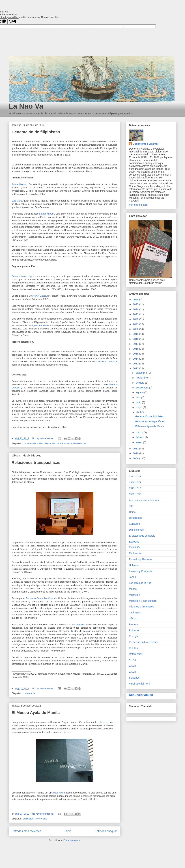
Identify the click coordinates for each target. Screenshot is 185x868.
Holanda (134, 565)
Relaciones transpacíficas (36, 463)
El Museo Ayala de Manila (36, 713)
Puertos (133, 648)
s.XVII (132, 666)
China (132, 512)
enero (139, 442)
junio (139, 402)
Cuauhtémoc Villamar (146, 144)
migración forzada (40, 325)
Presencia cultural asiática (58, 443)
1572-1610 (135, 488)
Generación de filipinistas (36, 132)
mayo (139, 407)
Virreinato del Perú (139, 684)
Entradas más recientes (26, 831)
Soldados (134, 678)
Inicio (68, 831)
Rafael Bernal (19, 184)
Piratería (134, 624)
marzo (140, 432)
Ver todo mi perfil (138, 205)
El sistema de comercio (142, 536)
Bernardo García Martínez (40, 598)
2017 (136, 344)
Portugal (134, 636)
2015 (136, 354)
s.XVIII (133, 672)
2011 (136, 449)
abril (139, 412)
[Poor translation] (13, 21)
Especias (134, 542)
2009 (136, 458)
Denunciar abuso (141, 695)
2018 (136, 339)
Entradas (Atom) (72, 840)
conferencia (29, 693)
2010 (136, 453)
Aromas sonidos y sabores (144, 500)
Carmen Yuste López (23, 276)
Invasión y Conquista (141, 571)
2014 (136, 359)
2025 (136, 304)
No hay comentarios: (43, 438)
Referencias (80, 443)
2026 (136, 299)
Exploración (136, 553)
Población (135, 630)
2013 (136, 364)
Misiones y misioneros (141, 607)
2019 (136, 334)
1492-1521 (135, 476)
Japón (132, 577)
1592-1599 (135, 494)
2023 (136, 314)
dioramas (104, 722)
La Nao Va (26, 106)
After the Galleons (39, 296)
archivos (80, 625)
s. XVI (132, 660)
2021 (136, 324)
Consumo (134, 524)
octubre (140, 383)
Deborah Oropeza (107, 361)
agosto (140, 392)
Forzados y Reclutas (141, 559)
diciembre (142, 373)
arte (131, 506)
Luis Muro (17, 201)
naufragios (135, 613)
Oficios (133, 618)
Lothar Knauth (47, 214)
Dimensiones (136, 530)
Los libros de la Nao (33, 443)
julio (138, 397)
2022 (136, 319)
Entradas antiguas (106, 831)
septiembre (142, 388)
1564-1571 (135, 482)
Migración (135, 595)
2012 (136, 368)
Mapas (133, 589)
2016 (136, 349)
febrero (140, 437)
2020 (136, 329)
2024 (136, 309)
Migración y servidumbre (143, 601)
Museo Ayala (58, 793)
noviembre (142, 378)
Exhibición (28, 819)
